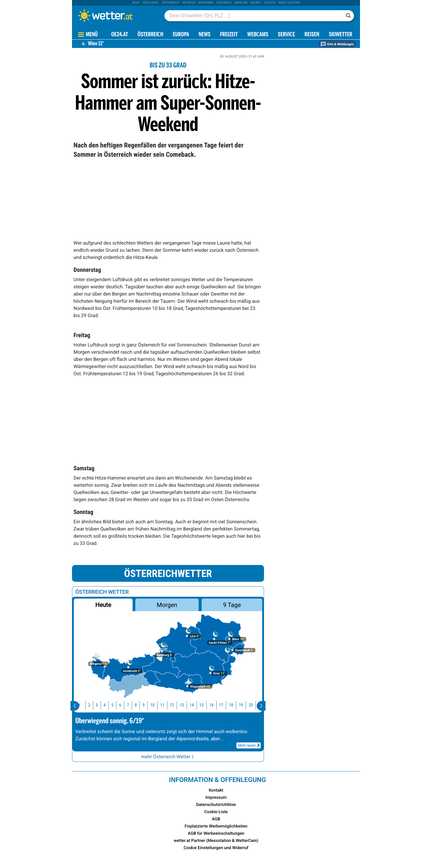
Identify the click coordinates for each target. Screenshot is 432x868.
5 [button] (112, 705)
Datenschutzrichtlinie (216, 805)
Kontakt (216, 790)
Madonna (206, 3)
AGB (216, 819)
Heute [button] (103, 605)
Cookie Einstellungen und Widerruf (216, 848)
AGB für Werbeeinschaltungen (216, 834)
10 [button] (152, 705)
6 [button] (120, 705)
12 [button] (172, 705)
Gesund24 (224, 3)
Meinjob (241, 3)
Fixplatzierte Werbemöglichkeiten (216, 826)
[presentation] (75, 706)
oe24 (136, 3)
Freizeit (229, 35)
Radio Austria (289, 3)
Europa (181, 35)
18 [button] (231, 705)
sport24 (189, 3)
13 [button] (181, 705)
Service (286, 35)
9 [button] (143, 705)
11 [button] (162, 705)
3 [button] (96, 705)
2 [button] (89, 705)
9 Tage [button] (232, 605)
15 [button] (201, 705)
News (205, 35)
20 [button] (250, 705)
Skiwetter (340, 35)
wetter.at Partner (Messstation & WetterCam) (216, 841)
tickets (270, 3)
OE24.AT (120, 35)
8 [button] (135, 705)
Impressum (216, 798)
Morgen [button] (167, 605)
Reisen (255, 3)
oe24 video (150, 3)
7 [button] (128, 705)
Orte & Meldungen (337, 44)
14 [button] (191, 705)
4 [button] (104, 705)
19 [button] (241, 705)
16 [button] (211, 705)
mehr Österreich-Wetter (168, 757)
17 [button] (221, 705)
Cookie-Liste (216, 812)
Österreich (171, 3)
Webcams (258, 35)
